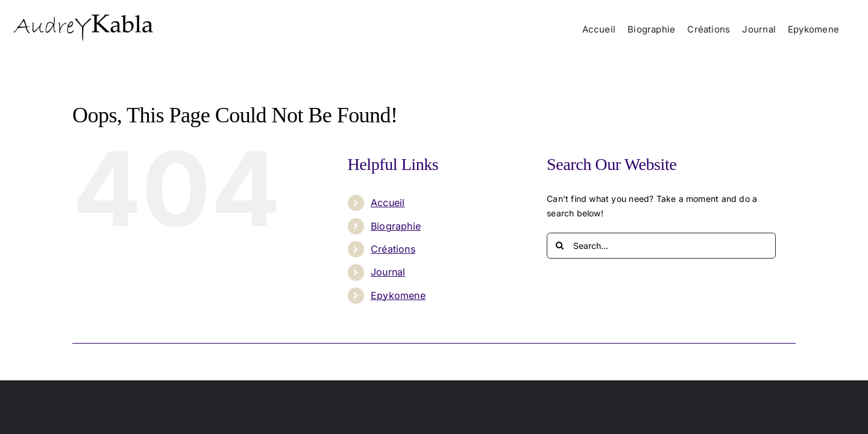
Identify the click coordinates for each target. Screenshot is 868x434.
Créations (393, 249)
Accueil (388, 203)
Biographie (396, 226)
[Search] (560, 246)
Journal (388, 272)
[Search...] (661, 246)
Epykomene (398, 295)
